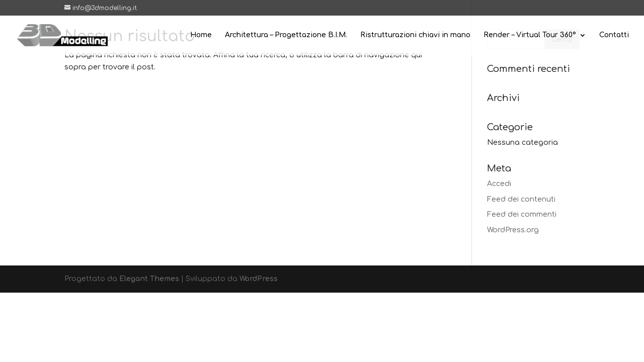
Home (201, 35)
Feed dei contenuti (521, 199)
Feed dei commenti (522, 214)
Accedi (499, 184)
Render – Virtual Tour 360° (530, 35)
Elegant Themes (149, 279)
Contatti (614, 35)
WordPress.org (513, 230)
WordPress (259, 279)
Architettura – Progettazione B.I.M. (286, 35)
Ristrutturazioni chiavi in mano (415, 35)
